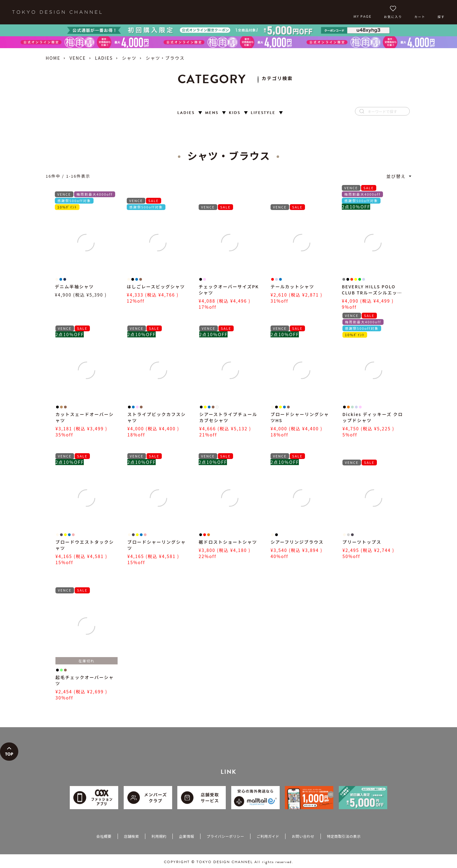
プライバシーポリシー (225, 836)
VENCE (78, 58)
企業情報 (186, 836)
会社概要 (104, 836)
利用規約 (159, 836)
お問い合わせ (303, 836)
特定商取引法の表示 (344, 836)
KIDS (235, 113)
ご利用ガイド (268, 836)
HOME (53, 58)
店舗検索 (131, 836)
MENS (212, 113)
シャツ (129, 58)
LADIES (104, 58)
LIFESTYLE (263, 113)
